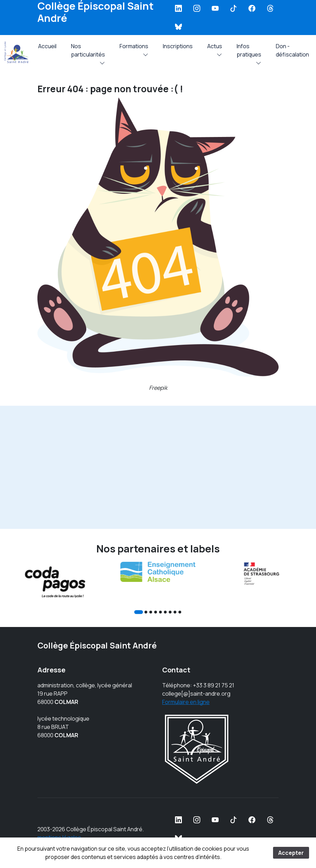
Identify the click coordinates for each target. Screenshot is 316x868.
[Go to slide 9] (180, 612)
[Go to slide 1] (138, 612)
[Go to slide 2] (146, 612)
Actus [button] (215, 48)
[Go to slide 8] (175, 612)
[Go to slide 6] (165, 612)
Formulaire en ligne (186, 702)
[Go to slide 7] (170, 612)
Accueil (47, 46)
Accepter (291, 853)
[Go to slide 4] (156, 612)
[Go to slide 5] (160, 612)
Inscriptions (178, 46)
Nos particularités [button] (88, 52)
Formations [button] (134, 48)
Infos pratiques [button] (249, 52)
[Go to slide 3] (151, 612)
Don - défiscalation (292, 50)
